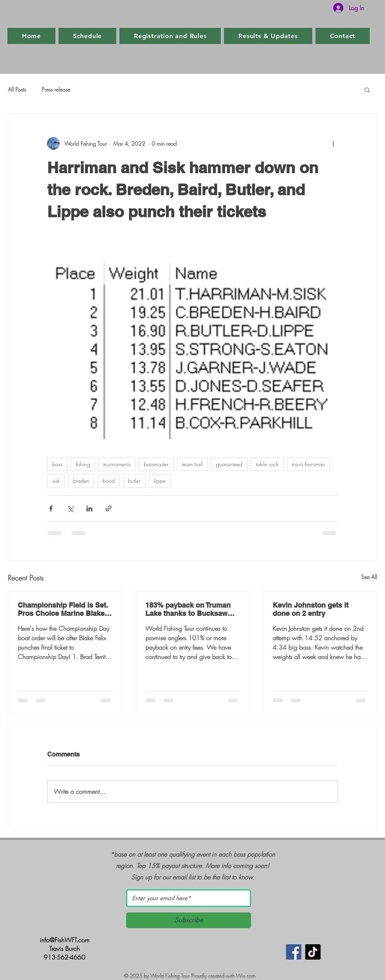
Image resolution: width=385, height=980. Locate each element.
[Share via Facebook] (51, 508)
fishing (83, 464)
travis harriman (308, 464)
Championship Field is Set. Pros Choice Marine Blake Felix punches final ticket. (63, 609)
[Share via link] (109, 508)
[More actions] (333, 143)
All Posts (17, 89)
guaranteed (229, 464)
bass (57, 464)
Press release (56, 89)
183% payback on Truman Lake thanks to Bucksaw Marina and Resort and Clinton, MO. (188, 609)
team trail (192, 464)
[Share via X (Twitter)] (70, 508)
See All (369, 577)
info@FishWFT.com (65, 940)
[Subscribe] (189, 920)
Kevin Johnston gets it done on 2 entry (311, 609)
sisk (56, 481)
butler (134, 481)
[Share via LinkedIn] (89, 508)
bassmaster (156, 464)
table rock (267, 464)
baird (109, 481)
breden (81, 481)
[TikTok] (313, 952)
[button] (367, 90)
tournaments (117, 464)
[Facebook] (294, 952)
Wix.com (246, 976)
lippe (160, 481)
